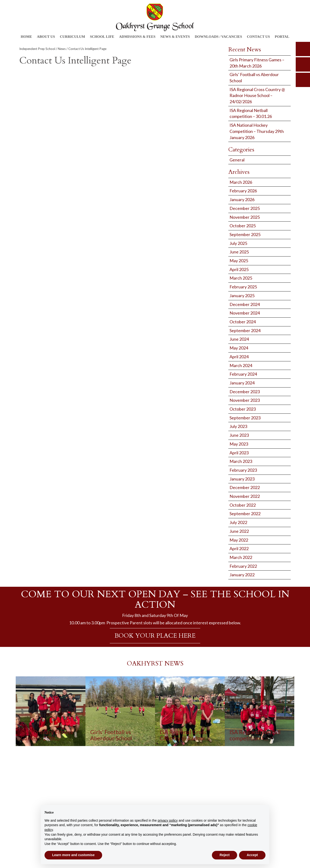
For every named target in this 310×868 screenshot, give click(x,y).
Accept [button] (252, 855)
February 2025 (243, 287)
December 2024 (245, 304)
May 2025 (239, 261)
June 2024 (239, 339)
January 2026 (242, 199)
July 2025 (238, 243)
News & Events (175, 37)
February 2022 (243, 566)
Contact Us (258, 37)
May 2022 (239, 540)
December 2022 (245, 487)
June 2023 (239, 435)
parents (303, 64)
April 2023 (239, 453)
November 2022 (245, 496)
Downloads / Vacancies (218, 37)
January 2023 (242, 479)
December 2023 (245, 392)
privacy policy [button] (168, 820)
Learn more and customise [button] (73, 855)
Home (26, 37)
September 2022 (245, 514)
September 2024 (245, 330)
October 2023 (243, 409)
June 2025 (239, 252)
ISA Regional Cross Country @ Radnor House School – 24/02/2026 (257, 95)
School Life (102, 37)
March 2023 (241, 461)
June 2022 (239, 531)
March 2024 (241, 365)
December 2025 (245, 208)
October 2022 (243, 505)
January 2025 (242, 296)
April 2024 (239, 357)
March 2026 (241, 182)
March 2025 (241, 278)
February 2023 (243, 470)
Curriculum (72, 37)
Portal (282, 37)
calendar (303, 80)
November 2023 (245, 400)
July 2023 (238, 426)
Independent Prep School (37, 49)
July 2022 (238, 522)
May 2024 (239, 348)
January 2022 (242, 575)
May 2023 (239, 444)
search (303, 49)
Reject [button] (225, 855)
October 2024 (243, 322)
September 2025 (245, 234)
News (62, 49)
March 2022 (241, 557)
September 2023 (245, 418)
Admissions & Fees (137, 37)
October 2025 (243, 226)
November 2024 (245, 313)
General (237, 160)
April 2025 (239, 269)
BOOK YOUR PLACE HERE (155, 636)
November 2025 (245, 217)
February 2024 (243, 374)
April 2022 (239, 548)
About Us (46, 37)
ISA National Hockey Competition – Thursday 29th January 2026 (257, 131)
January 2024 (242, 383)
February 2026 (243, 191)
